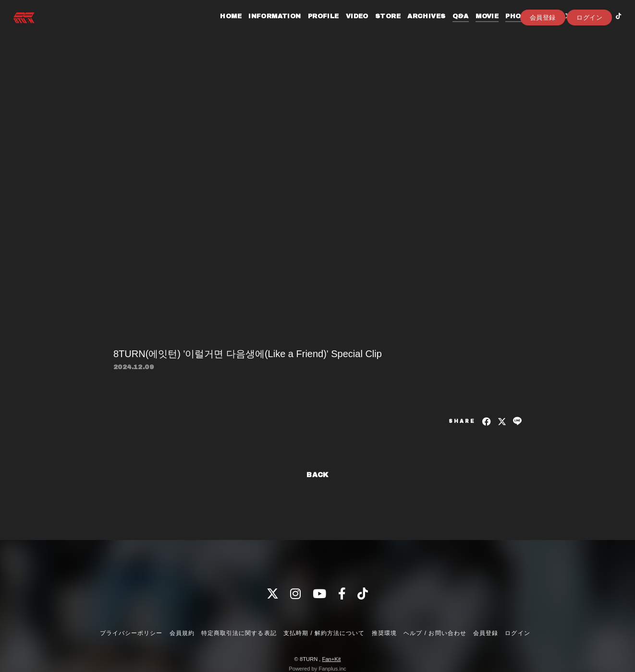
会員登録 (543, 44)
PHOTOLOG (516, 28)
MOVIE (477, 28)
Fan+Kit (332, 659)
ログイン (589, 44)
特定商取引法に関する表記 (239, 633)
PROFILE (313, 28)
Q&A (451, 28)
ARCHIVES (416, 28)
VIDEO (347, 28)
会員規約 (182, 633)
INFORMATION (264, 28)
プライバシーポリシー (131, 633)
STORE (378, 28)
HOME (221, 28)
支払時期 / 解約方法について (324, 633)
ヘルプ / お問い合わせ (435, 633)
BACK (317, 475)
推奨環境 (384, 633)
